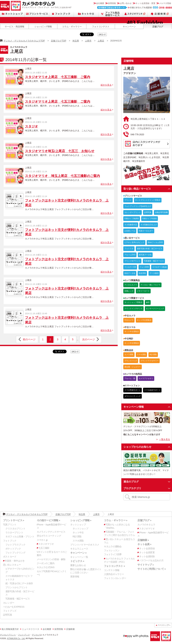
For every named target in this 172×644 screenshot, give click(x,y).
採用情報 (112, 3)
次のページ (89, 339)
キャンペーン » (78, 553)
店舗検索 (160, 14)
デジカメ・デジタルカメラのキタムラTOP (24, 41)
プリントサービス (37, 14)
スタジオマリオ (16, 6)
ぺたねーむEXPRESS (14, 607)
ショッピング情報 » (81, 520)
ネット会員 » (144, 544)
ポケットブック (13, 549)
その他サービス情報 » (48, 520)
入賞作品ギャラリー (114, 574)
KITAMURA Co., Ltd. (16, 638)
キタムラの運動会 (113, 546)
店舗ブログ (158, 27)
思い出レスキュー (12, 565)
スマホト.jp (42, 540)
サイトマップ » (145, 565)
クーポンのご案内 (46, 563)
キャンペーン (129, 27)
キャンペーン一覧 (79, 557)
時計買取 (77, 537)
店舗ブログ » (144, 520)
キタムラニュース (79, 549)
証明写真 (8, 615)
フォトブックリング (15, 553)
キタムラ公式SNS (46, 567)
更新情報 (75, 577)
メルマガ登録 (165, 3)
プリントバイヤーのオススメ (85, 545)
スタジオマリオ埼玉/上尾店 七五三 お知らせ (60, 151)
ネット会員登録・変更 (145, 3)
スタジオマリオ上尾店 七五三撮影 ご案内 (58, 77)
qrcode (102, 34)
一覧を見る (165, 439)
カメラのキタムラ (5, 6)
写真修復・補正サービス (18, 599)
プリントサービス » (14, 520)
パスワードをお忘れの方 (151, 560)
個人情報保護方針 (10, 629)
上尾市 (88, 41)
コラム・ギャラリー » (116, 520)
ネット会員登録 (147, 548)
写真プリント (10, 525)
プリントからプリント (16, 587)
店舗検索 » (143, 540)
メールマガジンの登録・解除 (51, 559)
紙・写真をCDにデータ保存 (19, 583)
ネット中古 (86, 14)
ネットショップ (12, 14)
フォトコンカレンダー (115, 578)
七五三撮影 (44, 548)
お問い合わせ (126, 3)
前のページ (29, 339)
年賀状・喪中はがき (15, 561)
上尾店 (101, 41)
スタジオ (32, 126)
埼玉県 (76, 41)
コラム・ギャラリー (72, 27)
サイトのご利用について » (152, 569)
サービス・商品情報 (14, 27)
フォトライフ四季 (113, 554)
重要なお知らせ (78, 565)
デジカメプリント (8, 635)
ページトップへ (164, 625)
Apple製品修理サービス (111, 14)
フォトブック (62, 14)
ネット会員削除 (147, 556)
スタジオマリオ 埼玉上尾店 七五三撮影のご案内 (62, 176)
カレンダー (9, 603)
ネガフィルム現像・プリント (20, 537)
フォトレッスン (112, 550)
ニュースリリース (31, 629)
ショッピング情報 (43, 27)
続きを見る (106, 85)
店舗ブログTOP (58, 41)
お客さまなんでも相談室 (135, 8)
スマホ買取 (78, 541)
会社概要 (100, 3)
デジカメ (36, 635)
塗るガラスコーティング (49, 536)
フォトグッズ (10, 611)
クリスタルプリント (15, 529)
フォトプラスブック (15, 545)
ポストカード (10, 557)
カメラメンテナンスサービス (51, 532)
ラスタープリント (14, 533)
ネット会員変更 (147, 552)
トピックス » (77, 561)
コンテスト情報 (112, 570)
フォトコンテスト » (114, 566)
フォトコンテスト (101, 27)
